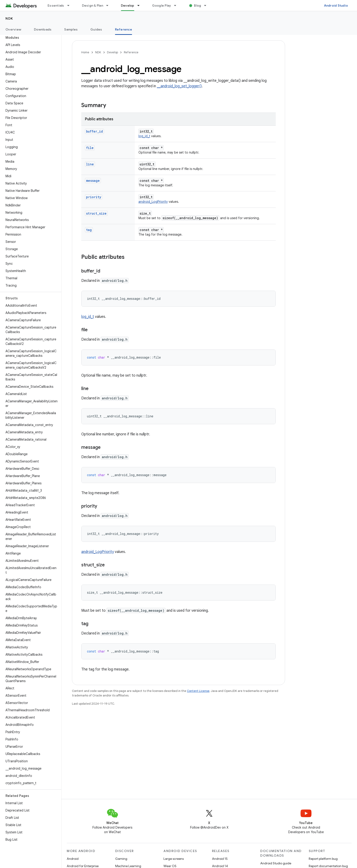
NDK (9, 18)
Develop (112, 52)
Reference (131, 52)
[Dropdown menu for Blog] (207, 5)
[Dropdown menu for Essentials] (70, 5)
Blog (198, 5)
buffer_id (94, 131)
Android (73, 859)
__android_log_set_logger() (179, 86)
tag (89, 230)
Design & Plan (93, 5)
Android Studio (336, 5)
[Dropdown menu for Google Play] (177, 5)
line (90, 164)
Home (85, 52)
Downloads (43, 29)
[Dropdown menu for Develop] (140, 5)
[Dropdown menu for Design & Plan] (109, 5)
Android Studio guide (276, 863)
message (93, 181)
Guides (96, 29)
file (90, 148)
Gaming (121, 859)
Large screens (174, 859)
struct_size (96, 213)
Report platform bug (323, 859)
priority (94, 197)
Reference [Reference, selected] (124, 29)
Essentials (56, 5)
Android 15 (220, 859)
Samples (71, 29)
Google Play (162, 5)
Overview (13, 29)
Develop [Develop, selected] (128, 5)
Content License (198, 691)
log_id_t (144, 136)
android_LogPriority (153, 202)
